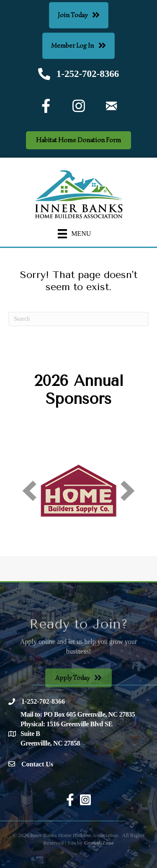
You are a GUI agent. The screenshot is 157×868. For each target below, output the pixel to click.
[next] (128, 491)
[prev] (29, 491)
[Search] (78, 319)
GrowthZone (99, 843)
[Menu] (75, 234)
